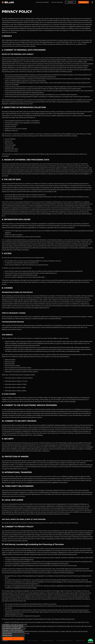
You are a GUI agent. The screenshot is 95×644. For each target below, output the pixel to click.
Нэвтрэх (70, 2)
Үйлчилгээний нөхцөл (42, 2)
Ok (13, 639)
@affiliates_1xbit (80, 641)
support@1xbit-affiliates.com (64, 641)
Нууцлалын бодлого (47, 641)
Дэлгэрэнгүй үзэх (7, 635)
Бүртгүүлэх (84, 2)
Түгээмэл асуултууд (57, 2)
